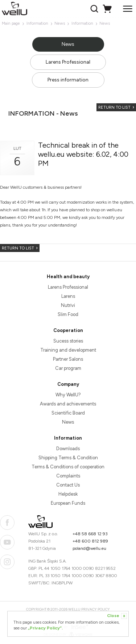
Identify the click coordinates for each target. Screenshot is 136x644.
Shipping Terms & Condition (68, 458)
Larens (68, 296)
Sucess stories (68, 341)
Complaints (68, 476)
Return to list (114, 107)
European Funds (68, 503)
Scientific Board (68, 413)
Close (117, 616)
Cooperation (68, 330)
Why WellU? (68, 395)
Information (37, 23)
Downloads (68, 449)
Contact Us (68, 485)
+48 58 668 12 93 (90, 534)
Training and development (68, 350)
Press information (68, 80)
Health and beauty (68, 277)
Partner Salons (68, 359)
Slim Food (68, 314)
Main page (11, 23)
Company (68, 384)
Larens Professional (68, 62)
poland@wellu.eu (89, 548)
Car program (68, 368)
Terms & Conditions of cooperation (68, 467)
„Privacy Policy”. (45, 628)
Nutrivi (68, 305)
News (60, 23)
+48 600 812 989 (90, 541)
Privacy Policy (96, 609)
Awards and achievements (68, 404)
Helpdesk (68, 494)
